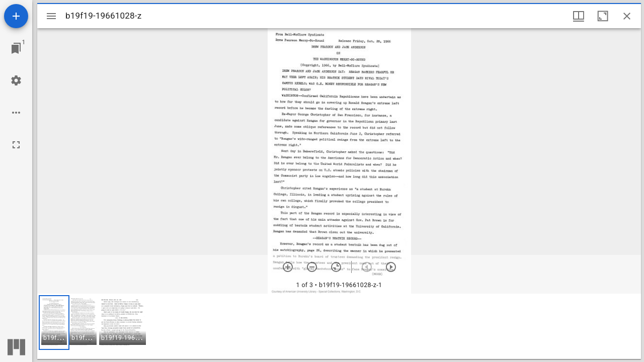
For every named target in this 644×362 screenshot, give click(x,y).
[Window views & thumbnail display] (579, 16)
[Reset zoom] (336, 267)
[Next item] (391, 267)
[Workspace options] (16, 113)
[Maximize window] (603, 16)
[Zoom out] (312, 267)
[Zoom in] (288, 267)
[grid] (339, 326)
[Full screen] (16, 145)
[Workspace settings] (16, 80)
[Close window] (627, 16)
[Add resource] (16, 16)
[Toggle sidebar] (51, 16)
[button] (54, 323)
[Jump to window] (16, 48)
